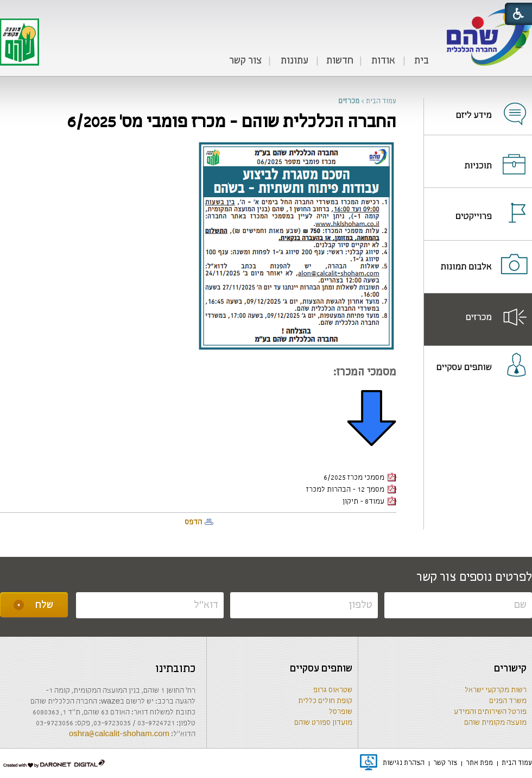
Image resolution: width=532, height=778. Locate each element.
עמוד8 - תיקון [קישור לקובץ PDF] (369, 502)
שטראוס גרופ (333, 690)
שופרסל (341, 712)
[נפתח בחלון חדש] (478, 107)
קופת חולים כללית (325, 701)
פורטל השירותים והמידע (490, 712)
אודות (383, 61)
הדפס (193, 522)
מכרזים (349, 101)
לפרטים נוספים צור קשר (474, 578)
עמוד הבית (381, 101)
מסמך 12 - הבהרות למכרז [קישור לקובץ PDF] (351, 490)
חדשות (340, 61)
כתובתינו (175, 669)
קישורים (510, 669)
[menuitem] (421, 61)
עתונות (294, 61)
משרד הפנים (508, 701)
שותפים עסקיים (321, 669)
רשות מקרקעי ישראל (496, 690)
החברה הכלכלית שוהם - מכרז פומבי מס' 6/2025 (232, 123)
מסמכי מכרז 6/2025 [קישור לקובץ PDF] (360, 478)
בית (422, 61)
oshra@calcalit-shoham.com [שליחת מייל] (119, 734)
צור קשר (245, 61)
